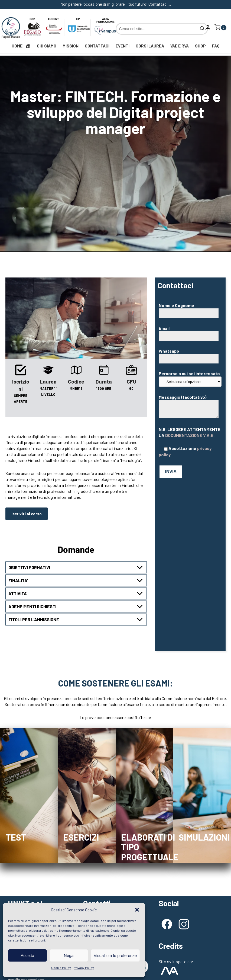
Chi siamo (47, 46)
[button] (137, 910)
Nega (69, 955)
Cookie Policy (61, 968)
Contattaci (97, 46)
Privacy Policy (84, 968)
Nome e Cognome (190, 309)
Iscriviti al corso (27, 514)
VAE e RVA (180, 46)
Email (190, 332)
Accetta (27, 955)
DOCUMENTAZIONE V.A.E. (190, 435)
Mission (71, 46)
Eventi (123, 46)
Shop (200, 46)
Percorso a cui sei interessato (190, 377)
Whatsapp (190, 355)
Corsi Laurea (150, 46)
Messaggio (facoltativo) (188, 406)
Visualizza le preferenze (115, 955)
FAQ (216, 46)
